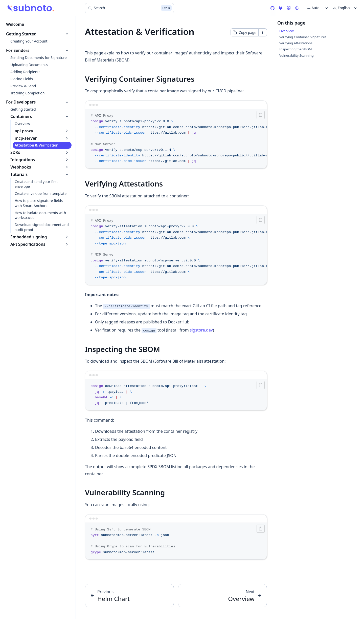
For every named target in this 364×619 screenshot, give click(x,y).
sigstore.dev (201, 330)
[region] (176, 139)
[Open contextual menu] (263, 32)
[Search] (129, 8)
